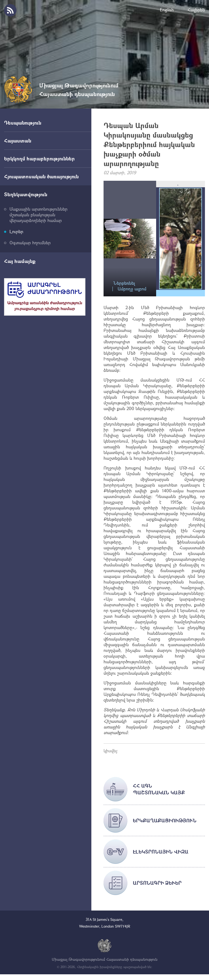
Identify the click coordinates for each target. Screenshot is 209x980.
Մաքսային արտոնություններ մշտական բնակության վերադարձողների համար (38, 215)
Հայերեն (196, 10)
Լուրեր (16, 231)
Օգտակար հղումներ (30, 242)
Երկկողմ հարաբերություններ (39, 158)
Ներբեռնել (124, 283)
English (167, 10)
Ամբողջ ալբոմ (132, 289)
